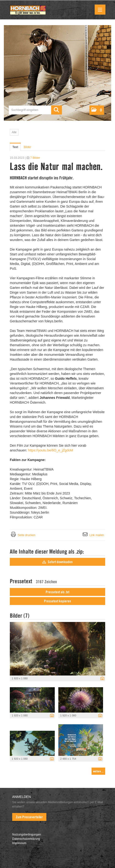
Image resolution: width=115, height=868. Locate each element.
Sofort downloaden (57, 562)
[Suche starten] (57, 110)
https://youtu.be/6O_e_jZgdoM (50, 450)
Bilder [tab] (28, 147)
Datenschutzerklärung (26, 839)
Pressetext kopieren (57, 601)
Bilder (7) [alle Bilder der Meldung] (20, 616)
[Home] (28, 10)
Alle (14, 132)
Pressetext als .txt (57, 592)
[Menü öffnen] (100, 10)
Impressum (19, 843)
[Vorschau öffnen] (57, 649)
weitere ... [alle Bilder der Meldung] (98, 771)
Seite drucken (26, 535)
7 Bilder (35, 158)
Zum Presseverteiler (29, 817)
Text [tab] (15, 147)
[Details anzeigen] (101, 679)
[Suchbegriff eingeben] (35, 110)
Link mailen (97, 535)
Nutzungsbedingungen (27, 835)
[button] (97, 110)
